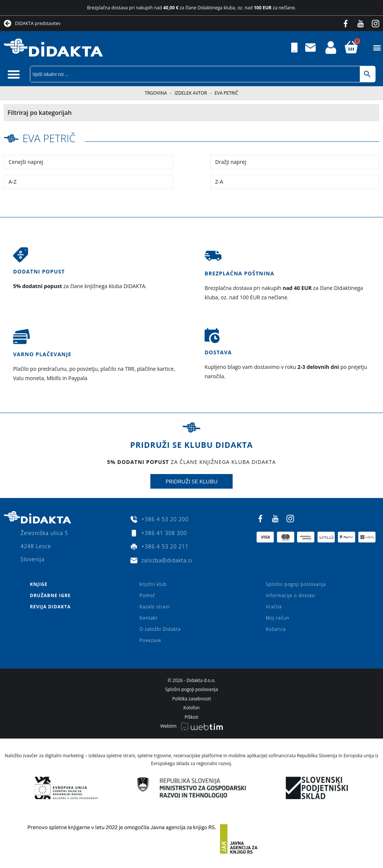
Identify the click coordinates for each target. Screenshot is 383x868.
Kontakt (148, 618)
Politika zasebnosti (191, 698)
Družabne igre (50, 595)
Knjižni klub (153, 584)
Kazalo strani (155, 606)
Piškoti (192, 717)
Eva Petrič (49, 138)
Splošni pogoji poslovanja (296, 584)
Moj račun (278, 618)
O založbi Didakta (160, 629)
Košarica (276, 629)
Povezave (150, 640)
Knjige (39, 584)
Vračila (274, 606)
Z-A (219, 182)
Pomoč (147, 595)
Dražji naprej (231, 162)
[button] (377, 48)
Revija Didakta (50, 606)
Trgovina (156, 93)
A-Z (13, 182)
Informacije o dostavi (291, 595)
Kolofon (191, 708)
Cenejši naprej (26, 162)
